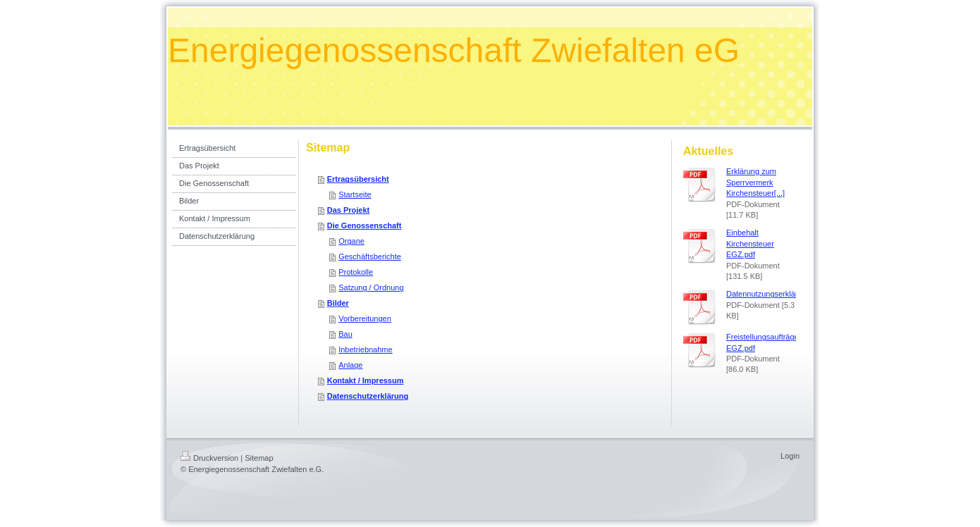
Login (790, 456)
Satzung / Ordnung (371, 287)
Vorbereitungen (365, 318)
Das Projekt (349, 210)
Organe (351, 241)
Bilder (338, 303)
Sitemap (259, 458)
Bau (345, 334)
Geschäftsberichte (370, 256)
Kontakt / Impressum (366, 380)
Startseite (355, 194)
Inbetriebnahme (365, 349)
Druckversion (209, 458)
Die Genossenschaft (365, 225)
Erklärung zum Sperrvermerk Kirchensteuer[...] (755, 182)
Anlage (350, 365)
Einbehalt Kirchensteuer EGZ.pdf (750, 243)
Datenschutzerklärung (368, 396)
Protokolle (356, 272)
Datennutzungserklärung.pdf (775, 294)
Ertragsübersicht (358, 179)
